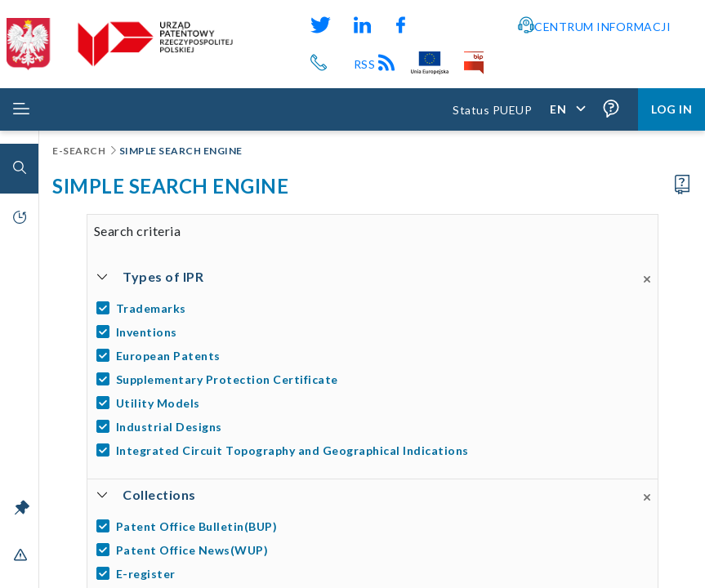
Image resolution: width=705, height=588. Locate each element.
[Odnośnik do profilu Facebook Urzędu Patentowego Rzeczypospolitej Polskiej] (405, 25)
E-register (146, 574)
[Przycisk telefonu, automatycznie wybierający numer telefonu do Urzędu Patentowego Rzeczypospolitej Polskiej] (319, 63)
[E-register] (375, 574)
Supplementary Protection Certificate (227, 379)
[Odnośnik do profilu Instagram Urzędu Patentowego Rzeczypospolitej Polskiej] (466, 25)
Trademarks (151, 308)
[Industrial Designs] (375, 427)
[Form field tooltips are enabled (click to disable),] (611, 109)
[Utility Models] (375, 403)
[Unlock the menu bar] (22, 507)
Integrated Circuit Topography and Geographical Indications (292, 450)
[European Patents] (375, 356)
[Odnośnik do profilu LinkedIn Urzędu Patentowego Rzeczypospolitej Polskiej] (362, 25)
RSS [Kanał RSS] (376, 64)
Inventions (147, 332)
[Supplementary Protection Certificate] (375, 379)
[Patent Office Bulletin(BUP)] (375, 526)
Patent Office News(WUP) (192, 550)
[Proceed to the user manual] (682, 185)
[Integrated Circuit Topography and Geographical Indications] (375, 450)
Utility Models (158, 403)
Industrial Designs (169, 427)
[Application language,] (567, 109)
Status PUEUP (492, 110)
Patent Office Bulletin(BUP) (197, 526)
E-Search (80, 151)
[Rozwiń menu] (21, 109)
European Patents (168, 356)
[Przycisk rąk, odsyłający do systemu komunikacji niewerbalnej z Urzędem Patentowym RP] (492, 25)
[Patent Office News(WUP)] (375, 550)
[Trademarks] (375, 308)
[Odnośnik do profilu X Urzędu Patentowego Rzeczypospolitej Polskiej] (319, 25)
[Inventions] (375, 332)
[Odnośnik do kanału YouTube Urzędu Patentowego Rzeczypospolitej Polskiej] (440, 25)
